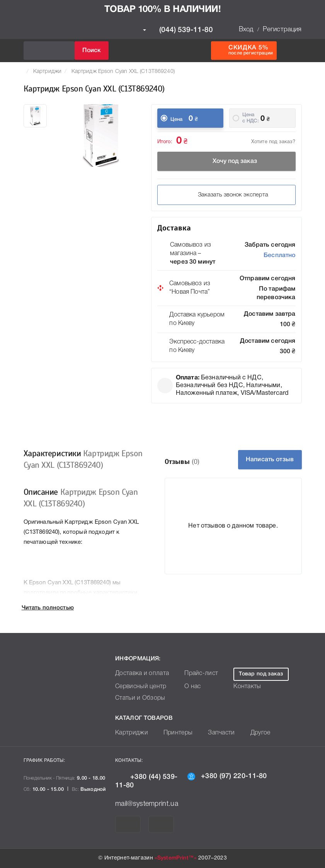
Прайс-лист (194, 674)
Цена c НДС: (251, 118)
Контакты (243, 687)
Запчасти (213, 733)
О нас (186, 687)
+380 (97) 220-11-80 (227, 776)
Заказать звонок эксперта (226, 195)
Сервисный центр (138, 687)
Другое (249, 733)
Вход (246, 30)
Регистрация (282, 30)
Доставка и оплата (139, 674)
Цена (177, 119)
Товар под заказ (259, 674)
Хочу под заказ (226, 161)
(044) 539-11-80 (178, 30)
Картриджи (47, 72)
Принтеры (173, 733)
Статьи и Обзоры (137, 698)
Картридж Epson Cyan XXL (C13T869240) (123, 72)
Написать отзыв (270, 460)
